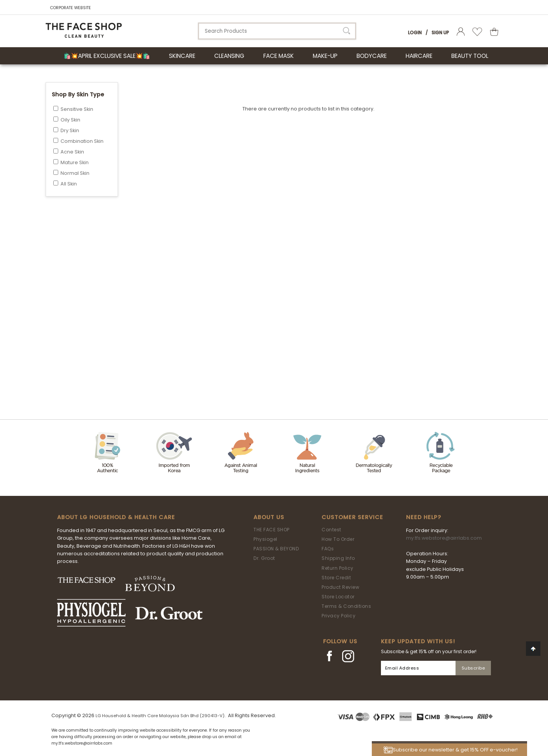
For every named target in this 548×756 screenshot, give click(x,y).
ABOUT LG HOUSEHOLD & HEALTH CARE (116, 517)
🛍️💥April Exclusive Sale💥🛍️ (107, 56)
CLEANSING (229, 56)
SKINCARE (182, 56)
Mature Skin (75, 162)
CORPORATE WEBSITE (71, 8)
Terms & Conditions (346, 606)
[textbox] (277, 31)
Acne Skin (72, 152)
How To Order (338, 539)
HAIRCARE (419, 56)
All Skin (69, 184)
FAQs (328, 549)
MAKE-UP (325, 56)
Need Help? (424, 517)
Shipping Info (338, 558)
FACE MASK (279, 56)
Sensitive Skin (77, 109)
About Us (269, 517)
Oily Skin (70, 120)
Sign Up (440, 33)
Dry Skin (70, 130)
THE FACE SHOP (272, 530)
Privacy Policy (339, 616)
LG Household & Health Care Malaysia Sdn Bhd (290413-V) (160, 716)
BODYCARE (372, 56)
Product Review (340, 587)
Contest (331, 530)
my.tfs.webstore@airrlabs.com (444, 538)
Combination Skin (82, 141)
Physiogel (265, 539)
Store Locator (338, 597)
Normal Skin (75, 173)
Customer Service (352, 517)
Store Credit (336, 578)
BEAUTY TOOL (470, 56)
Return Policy (338, 568)
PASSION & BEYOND (276, 549)
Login (415, 33)
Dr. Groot (264, 558)
